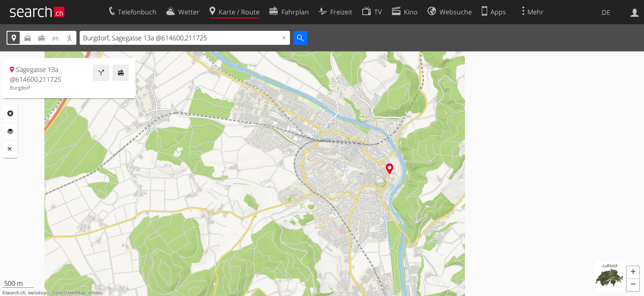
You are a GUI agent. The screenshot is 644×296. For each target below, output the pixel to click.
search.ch (16, 293)
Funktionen (10, 149)
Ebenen (10, 132)
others (95, 293)
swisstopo (39, 293)
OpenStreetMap (69, 293)
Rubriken (10, 113)
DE (606, 12)
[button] (633, 273)
